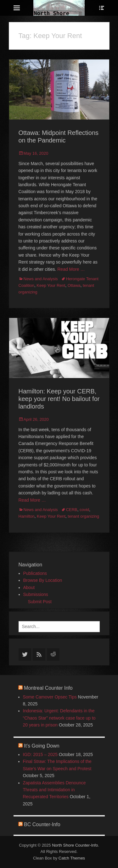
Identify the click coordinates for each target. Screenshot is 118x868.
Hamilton (27, 516)
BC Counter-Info (42, 824)
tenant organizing (83, 516)
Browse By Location (43, 580)
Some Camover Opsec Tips (50, 697)
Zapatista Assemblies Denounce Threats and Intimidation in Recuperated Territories (54, 790)
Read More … (71, 269)
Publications (35, 573)
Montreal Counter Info (48, 688)
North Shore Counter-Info (75, 845)
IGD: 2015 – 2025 (40, 754)
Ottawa (74, 285)
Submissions (36, 594)
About (29, 587)
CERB (72, 510)
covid (84, 510)
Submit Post (40, 602)
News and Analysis (41, 279)
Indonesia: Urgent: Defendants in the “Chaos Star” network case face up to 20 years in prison (59, 718)
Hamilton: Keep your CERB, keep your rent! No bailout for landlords (59, 399)
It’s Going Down (42, 746)
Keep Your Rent (51, 285)
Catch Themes (72, 858)
